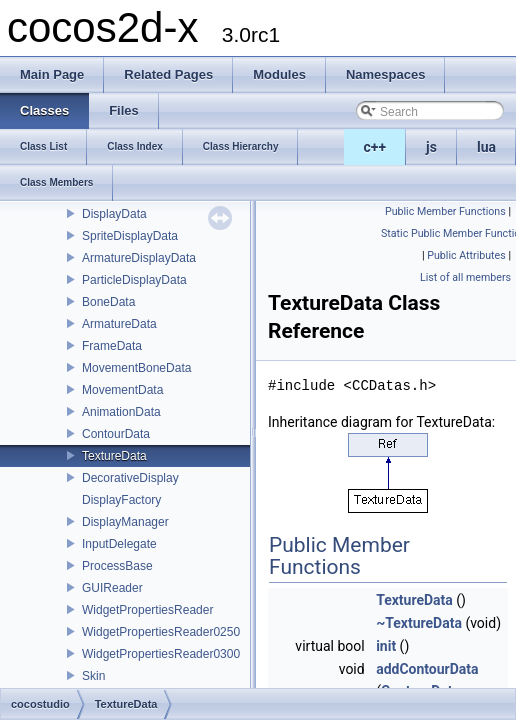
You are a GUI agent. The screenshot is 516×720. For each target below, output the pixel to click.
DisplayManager (125, 522)
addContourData (427, 669)
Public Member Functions (445, 211)
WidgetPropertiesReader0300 (161, 654)
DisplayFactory (121, 500)
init (386, 646)
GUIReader (112, 588)
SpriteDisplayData (130, 236)
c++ (375, 147)
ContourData (116, 434)
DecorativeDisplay (130, 478)
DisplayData (114, 214)
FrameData (112, 346)
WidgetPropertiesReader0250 (161, 632)
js (431, 147)
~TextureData (419, 623)
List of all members (465, 277)
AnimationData (121, 412)
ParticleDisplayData (134, 280)
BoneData (108, 302)
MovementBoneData (136, 368)
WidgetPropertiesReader (147, 610)
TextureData (114, 456)
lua (486, 147)
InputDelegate (119, 544)
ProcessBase (117, 566)
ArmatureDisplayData (139, 258)
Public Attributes (466, 255)
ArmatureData (119, 324)
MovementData (122, 390)
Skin (93, 676)
